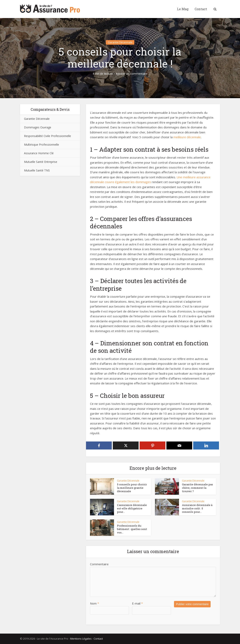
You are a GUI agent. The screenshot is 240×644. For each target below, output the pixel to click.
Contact (201, 9)
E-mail (137, 603)
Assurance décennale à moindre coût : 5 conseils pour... (198, 508)
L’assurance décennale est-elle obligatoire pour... (133, 507)
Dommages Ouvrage (38, 127)
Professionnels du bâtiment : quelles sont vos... (131, 529)
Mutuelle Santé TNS (37, 170)
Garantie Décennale (120, 42)
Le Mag (183, 9)
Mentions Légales (81, 639)
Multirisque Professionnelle (41, 145)
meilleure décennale (187, 137)
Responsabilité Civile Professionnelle (47, 136)
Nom (94, 603)
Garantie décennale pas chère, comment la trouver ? (197, 488)
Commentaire (99, 564)
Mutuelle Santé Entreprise (41, 162)
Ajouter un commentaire (132, 74)
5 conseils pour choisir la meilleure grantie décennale (133, 488)
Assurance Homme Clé (39, 153)
